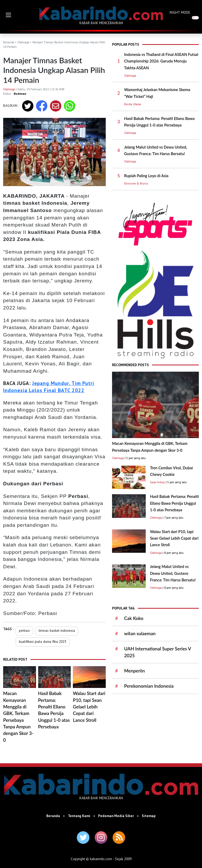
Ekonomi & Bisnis (136, 183)
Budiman (20, 94)
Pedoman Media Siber (116, 816)
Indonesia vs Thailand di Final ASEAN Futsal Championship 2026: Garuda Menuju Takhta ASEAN (161, 61)
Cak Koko (134, 618)
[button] (8, 15)
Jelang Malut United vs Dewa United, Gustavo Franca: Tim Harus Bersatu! (173, 573)
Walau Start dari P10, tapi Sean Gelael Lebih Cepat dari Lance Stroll (89, 707)
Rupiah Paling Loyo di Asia (146, 176)
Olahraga (23, 42)
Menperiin (135, 671)
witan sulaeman (140, 633)
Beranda (9, 42)
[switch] (195, 18)
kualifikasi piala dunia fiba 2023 (43, 641)
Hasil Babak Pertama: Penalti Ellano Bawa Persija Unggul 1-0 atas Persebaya (174, 503)
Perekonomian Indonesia (149, 686)
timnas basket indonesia (57, 630)
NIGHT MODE (180, 12)
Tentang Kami (79, 816)
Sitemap (149, 816)
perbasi (24, 630)
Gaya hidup (157, 482)
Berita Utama (133, 104)
